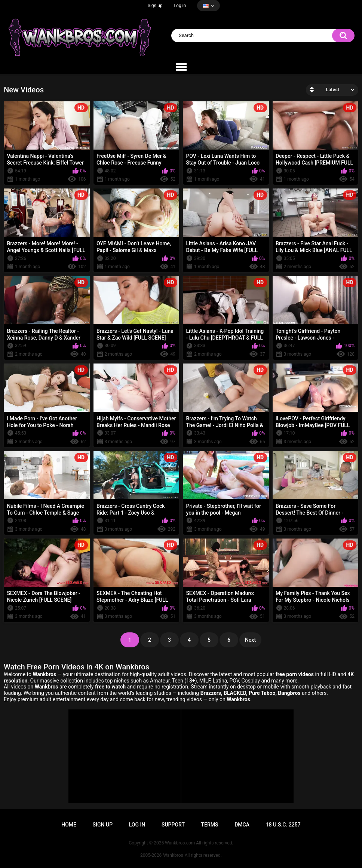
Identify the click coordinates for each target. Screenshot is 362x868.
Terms (210, 825)
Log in (180, 6)
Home (69, 825)
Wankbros (173, 855)
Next (250, 640)
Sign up (155, 6)
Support (173, 825)
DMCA (242, 825)
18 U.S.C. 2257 (283, 825)
